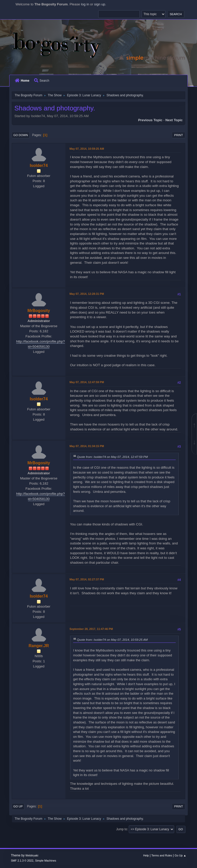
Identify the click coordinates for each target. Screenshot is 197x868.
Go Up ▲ (180, 855)
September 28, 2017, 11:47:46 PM (91, 629)
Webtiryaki (32, 855)
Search (42, 81)
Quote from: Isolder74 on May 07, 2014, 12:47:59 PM (112, 457)
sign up (100, 4)
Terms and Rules (162, 855)
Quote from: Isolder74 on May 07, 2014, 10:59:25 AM (112, 640)
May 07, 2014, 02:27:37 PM (87, 579)
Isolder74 (39, 166)
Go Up (18, 806)
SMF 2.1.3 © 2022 (22, 861)
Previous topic (150, 120)
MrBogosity (39, 311)
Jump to (122, 829)
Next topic (174, 120)
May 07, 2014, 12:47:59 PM (87, 382)
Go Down (21, 135)
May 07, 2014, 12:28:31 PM (87, 294)
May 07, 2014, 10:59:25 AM (87, 149)
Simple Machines (46, 861)
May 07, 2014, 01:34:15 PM (87, 446)
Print (179, 135)
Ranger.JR (39, 646)
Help (146, 855)
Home (22, 81)
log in (85, 4)
